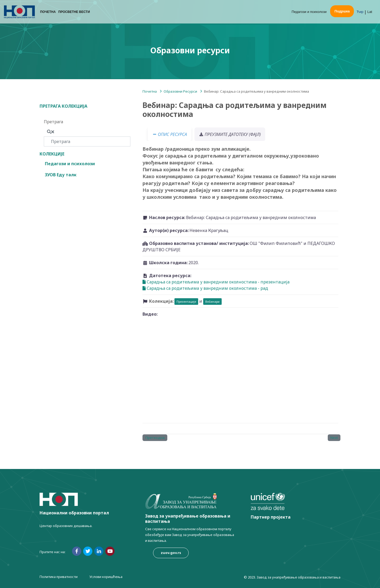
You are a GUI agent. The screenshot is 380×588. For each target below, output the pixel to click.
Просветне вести (74, 12)
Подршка (342, 11)
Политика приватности (59, 577)
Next (334, 438)
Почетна (48, 12)
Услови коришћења (106, 577)
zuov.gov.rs (171, 553)
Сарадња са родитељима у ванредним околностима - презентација (216, 282)
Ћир (360, 12)
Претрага (53, 122)
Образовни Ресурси (180, 91)
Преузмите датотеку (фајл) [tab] (230, 134)
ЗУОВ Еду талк (61, 175)
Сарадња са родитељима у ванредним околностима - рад (205, 288)
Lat (370, 12)
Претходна (155, 438)
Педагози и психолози (309, 12)
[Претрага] (87, 141)
